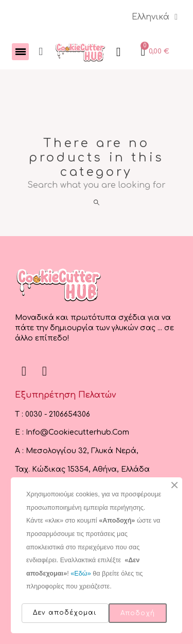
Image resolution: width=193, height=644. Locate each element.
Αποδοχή (138, 613)
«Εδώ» (81, 574)
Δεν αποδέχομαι (65, 613)
